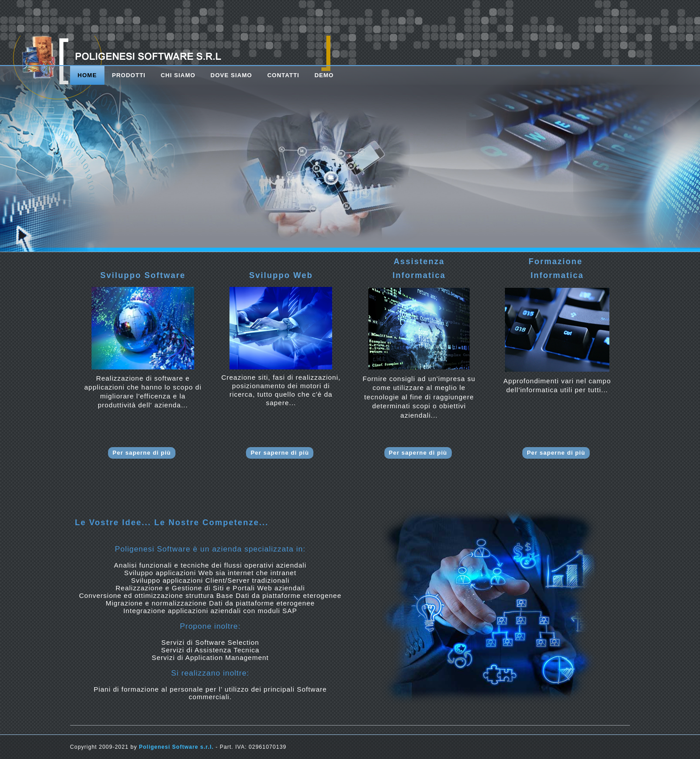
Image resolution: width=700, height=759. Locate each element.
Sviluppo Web (281, 275)
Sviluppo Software (143, 275)
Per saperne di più (142, 453)
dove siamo (231, 75)
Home (87, 75)
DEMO (324, 75)
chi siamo (178, 75)
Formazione (557, 261)
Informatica (419, 275)
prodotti (129, 75)
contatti (283, 75)
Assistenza (419, 261)
